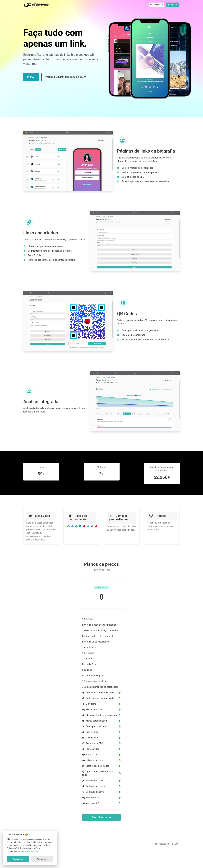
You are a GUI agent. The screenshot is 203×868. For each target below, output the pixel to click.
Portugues (162, 844)
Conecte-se (156, 5)
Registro (172, 5)
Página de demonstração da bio (66, 77)
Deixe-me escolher (30, 851)
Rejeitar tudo (42, 859)
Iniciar (31, 77)
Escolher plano (101, 817)
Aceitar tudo (18, 859)
